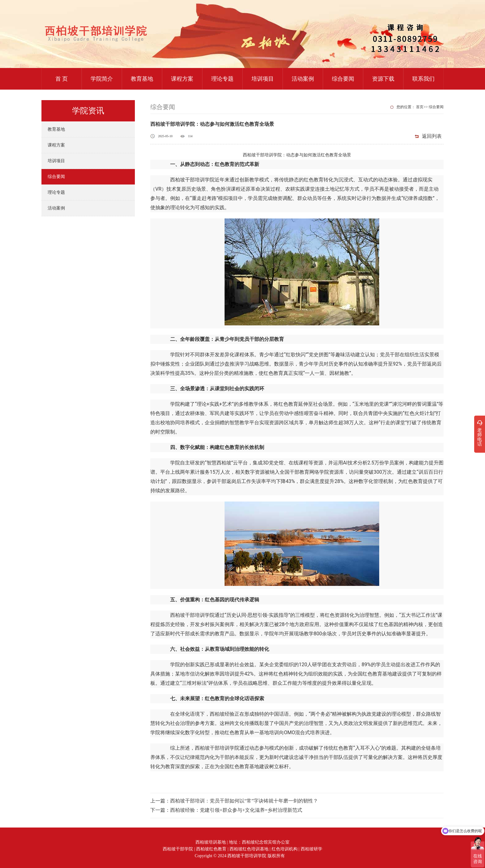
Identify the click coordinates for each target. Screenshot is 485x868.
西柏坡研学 (311, 849)
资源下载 (383, 79)
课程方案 (182, 79)
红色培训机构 (285, 849)
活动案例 (303, 79)
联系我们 (423, 79)
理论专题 (222, 79)
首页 (420, 107)
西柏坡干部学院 (178, 849)
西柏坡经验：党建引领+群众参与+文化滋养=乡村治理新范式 (236, 810)
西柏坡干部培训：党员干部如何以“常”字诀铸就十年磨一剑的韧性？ (244, 801)
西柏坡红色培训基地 (249, 849)
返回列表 (432, 136)
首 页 (62, 79)
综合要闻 (343, 79)
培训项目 (263, 79)
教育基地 (142, 79)
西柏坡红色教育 (211, 849)
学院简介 (102, 79)
